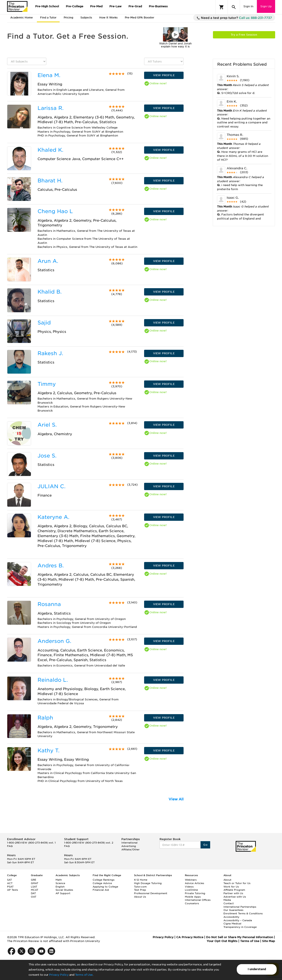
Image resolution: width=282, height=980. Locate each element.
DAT (33, 893)
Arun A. (48, 261)
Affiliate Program (234, 890)
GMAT (35, 883)
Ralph (45, 718)
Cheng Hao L (55, 211)
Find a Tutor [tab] (48, 17)
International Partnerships (240, 907)
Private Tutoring (195, 893)
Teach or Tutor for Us (237, 883)
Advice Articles (195, 883)
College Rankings (104, 880)
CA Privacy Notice (190, 937)
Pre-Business (158, 6)
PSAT (10, 887)
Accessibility (231, 917)
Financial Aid (101, 890)
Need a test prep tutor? (234, 18)
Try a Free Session (244, 35)
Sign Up (266, 6)
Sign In (248, 6)
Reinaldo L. (53, 680)
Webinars (191, 880)
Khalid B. (50, 292)
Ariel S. (47, 425)
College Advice (102, 883)
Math (59, 880)
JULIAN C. (51, 486)
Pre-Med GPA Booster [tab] (139, 17)
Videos (189, 887)
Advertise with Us (235, 897)
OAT (34, 897)
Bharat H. (50, 181)
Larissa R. (51, 108)
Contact (229, 903)
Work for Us (231, 887)
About (227, 880)
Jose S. (47, 456)
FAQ (10, 846)
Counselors (192, 903)
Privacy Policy (59, 975)
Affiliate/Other (130, 850)
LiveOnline (191, 890)
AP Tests (13, 890)
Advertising (129, 846)
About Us (140, 897)
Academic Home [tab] (22, 17)
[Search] (234, 7)
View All (176, 799)
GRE (34, 880)
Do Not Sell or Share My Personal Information (240, 937)
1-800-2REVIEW (31, 843)
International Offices (198, 900)
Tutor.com (140, 887)
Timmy (47, 384)
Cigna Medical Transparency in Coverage (240, 925)
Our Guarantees (233, 910)
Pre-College (75, 6)
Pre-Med (96, 6)
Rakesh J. (50, 353)
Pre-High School (47, 6)
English (60, 887)
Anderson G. (54, 641)
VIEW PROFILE (164, 75)
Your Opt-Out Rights (222, 941)
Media (227, 900)
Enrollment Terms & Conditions (243, 913)
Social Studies (64, 890)
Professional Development (151, 893)
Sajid (44, 323)
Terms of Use (84, 975)
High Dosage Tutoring (148, 883)
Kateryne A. (53, 517)
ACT (10, 883)
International (129, 843)
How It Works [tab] (108, 17)
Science (60, 883)
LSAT (34, 887)
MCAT (35, 890)
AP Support (63, 893)
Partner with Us (233, 893)
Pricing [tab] (68, 17)
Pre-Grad (135, 6)
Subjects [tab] (86, 17)
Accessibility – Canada (238, 920)
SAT (9, 880)
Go (205, 845)
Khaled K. (50, 150)
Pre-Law (115, 6)
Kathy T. (48, 751)
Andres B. (51, 566)
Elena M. (49, 75)
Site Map (268, 941)
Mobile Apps (193, 897)
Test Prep (140, 890)
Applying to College (105, 887)
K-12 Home (141, 880)
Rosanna (49, 604)
